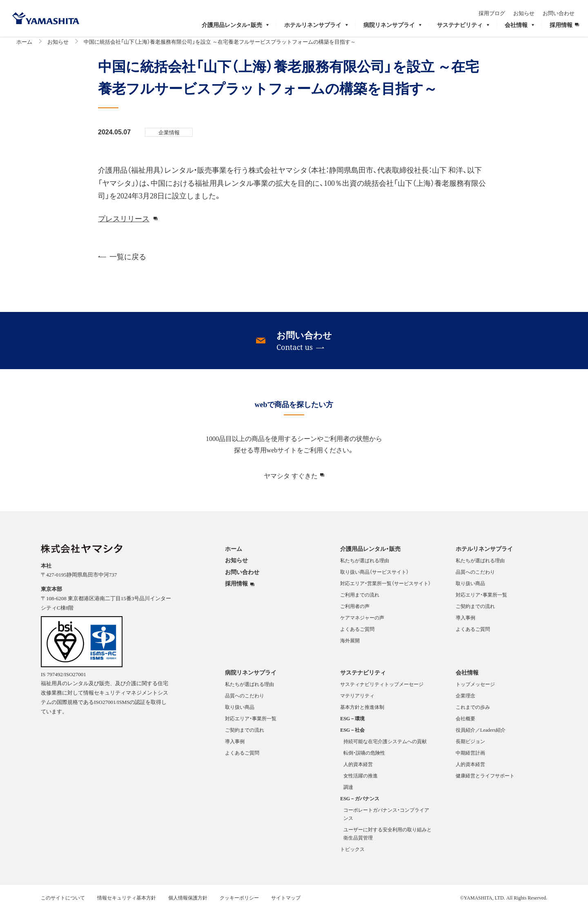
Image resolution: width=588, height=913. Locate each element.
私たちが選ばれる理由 (365, 564)
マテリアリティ (357, 699)
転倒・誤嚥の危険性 (364, 756)
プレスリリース (124, 222)
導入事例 (465, 621)
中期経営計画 (470, 756)
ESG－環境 (352, 722)
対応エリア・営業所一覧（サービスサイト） (385, 587)
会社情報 (467, 675)
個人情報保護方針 (188, 901)
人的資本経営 (358, 768)
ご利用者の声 (355, 610)
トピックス (352, 853)
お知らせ (528, 11)
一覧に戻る (122, 259)
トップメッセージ (475, 688)
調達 (348, 791)
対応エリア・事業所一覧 (481, 598)
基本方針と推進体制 (362, 710)
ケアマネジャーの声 (362, 621)
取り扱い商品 (470, 587)
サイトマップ (286, 901)
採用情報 (236, 587)
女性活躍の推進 (361, 779)
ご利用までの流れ (360, 598)
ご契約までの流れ (475, 610)
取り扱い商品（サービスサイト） (374, 575)
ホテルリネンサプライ (484, 552)
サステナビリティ (363, 675)
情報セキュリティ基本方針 (127, 901)
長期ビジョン (470, 745)
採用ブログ (496, 11)
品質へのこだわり (475, 575)
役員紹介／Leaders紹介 (481, 733)
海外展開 (350, 644)
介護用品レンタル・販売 (370, 552)
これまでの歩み (473, 710)
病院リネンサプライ (251, 675)
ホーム (24, 45)
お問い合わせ (563, 11)
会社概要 (465, 722)
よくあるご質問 (357, 632)
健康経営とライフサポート (485, 779)
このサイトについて (63, 901)
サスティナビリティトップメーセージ (382, 688)
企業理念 (465, 699)
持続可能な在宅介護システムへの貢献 (385, 745)
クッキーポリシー (239, 901)
